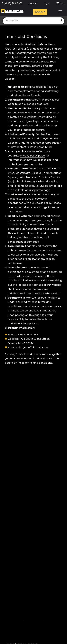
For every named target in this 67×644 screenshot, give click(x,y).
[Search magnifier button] (61, 21)
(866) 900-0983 (12, 3)
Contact (33, 3)
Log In (47, 3)
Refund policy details (49, 186)
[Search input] (32, 21)
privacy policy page (33, 156)
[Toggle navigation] (40, 12)
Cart (60, 3)
